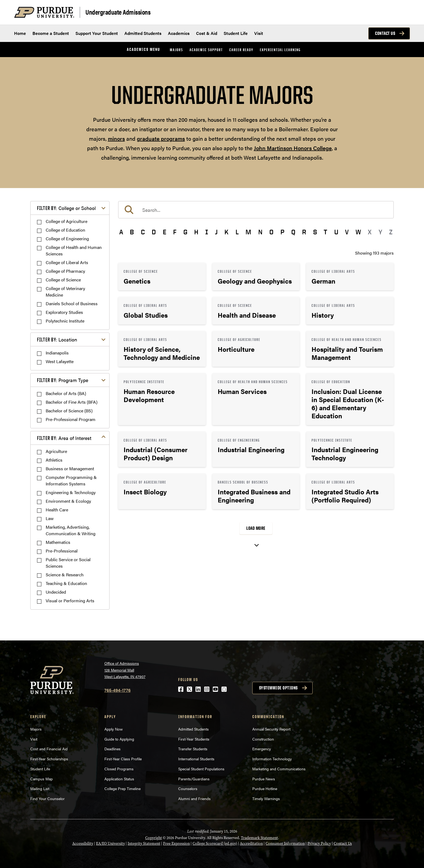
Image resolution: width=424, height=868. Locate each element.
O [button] (271, 232)
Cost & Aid (207, 33)
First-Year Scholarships (49, 759)
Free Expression (176, 843)
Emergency (262, 749)
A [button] (121, 232)
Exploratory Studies (64, 312)
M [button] (248, 232)
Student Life (236, 33)
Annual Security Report (271, 729)
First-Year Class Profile (123, 759)
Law (50, 518)
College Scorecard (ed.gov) (215, 843)
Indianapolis (57, 353)
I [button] (207, 232)
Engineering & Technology (71, 492)
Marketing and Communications (279, 769)
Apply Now (114, 729)
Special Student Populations (201, 769)
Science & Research (65, 575)
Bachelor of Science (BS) (69, 411)
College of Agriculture (67, 221)
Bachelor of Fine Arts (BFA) (72, 402)
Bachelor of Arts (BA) (66, 393)
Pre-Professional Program (71, 419)
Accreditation (251, 843)
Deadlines (112, 749)
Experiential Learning (280, 50)
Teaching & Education (66, 583)
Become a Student (51, 33)
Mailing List (40, 788)
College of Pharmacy (65, 271)
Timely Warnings (266, 798)
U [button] (336, 232)
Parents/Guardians (194, 779)
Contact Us (385, 33)
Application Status (119, 779)
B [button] (132, 232)
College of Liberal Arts (67, 262)
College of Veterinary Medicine (65, 292)
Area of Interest (64, 438)
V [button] (347, 232)
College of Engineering (67, 239)
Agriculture (56, 451)
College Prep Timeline (122, 788)
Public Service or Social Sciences (68, 563)
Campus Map (42, 779)
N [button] (260, 232)
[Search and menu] (403, 12)
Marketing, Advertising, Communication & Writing (71, 530)
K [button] (226, 232)
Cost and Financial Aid (49, 749)
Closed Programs (119, 769)
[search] (256, 210)
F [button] (175, 232)
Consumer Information (285, 843)
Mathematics (58, 542)
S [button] (315, 232)
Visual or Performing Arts (70, 601)
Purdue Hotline (265, 788)
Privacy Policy (319, 843)
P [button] (282, 232)
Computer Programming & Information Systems (71, 480)
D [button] (154, 232)
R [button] (304, 232)
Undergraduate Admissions (118, 12)
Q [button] (293, 232)
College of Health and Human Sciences (74, 250)
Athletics (54, 460)
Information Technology (272, 759)
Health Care (57, 510)
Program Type (63, 380)
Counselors (188, 788)
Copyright (154, 838)
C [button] (143, 232)
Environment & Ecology (68, 501)
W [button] (358, 232)
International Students (196, 759)
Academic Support (206, 50)
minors (116, 138)
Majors (176, 50)
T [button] (325, 232)
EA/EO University (110, 843)
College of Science (63, 280)
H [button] (196, 232)
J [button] (216, 232)
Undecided (56, 592)
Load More (256, 528)
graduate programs (161, 138)
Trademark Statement (259, 838)
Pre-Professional (62, 551)
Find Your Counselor (47, 798)
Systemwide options (278, 688)
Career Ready (241, 50)
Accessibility (83, 843)
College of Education (65, 230)
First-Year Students (194, 739)
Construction (263, 739)
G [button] (185, 232)
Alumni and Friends (194, 798)
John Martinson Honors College (293, 148)
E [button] (165, 232)
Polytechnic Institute (65, 321)
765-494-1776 (117, 690)
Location (57, 339)
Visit (259, 33)
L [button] (237, 232)
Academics (179, 33)
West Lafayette (60, 361)
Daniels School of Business (72, 303)
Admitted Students (143, 33)
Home (20, 33)
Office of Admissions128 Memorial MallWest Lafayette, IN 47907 (125, 670)
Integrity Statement (144, 843)
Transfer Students (193, 749)
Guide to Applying (119, 739)
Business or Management (70, 468)
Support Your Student (97, 33)
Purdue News (264, 779)
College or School (66, 208)
